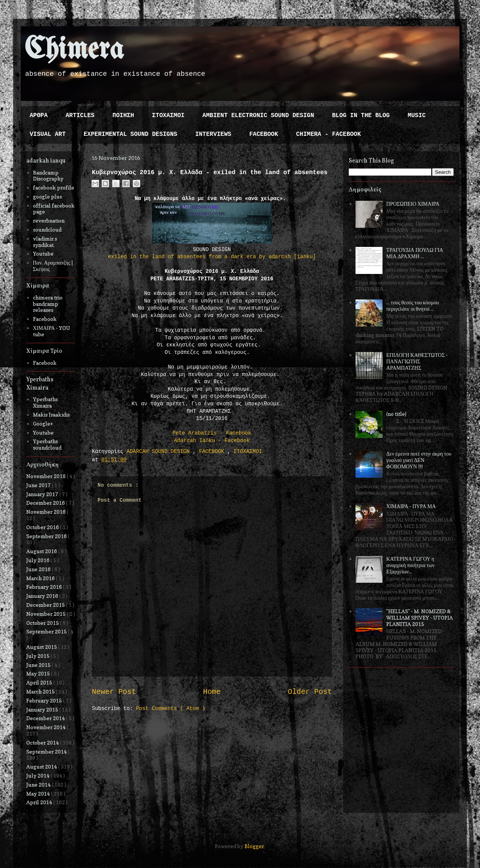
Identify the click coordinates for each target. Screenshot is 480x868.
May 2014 (39, 794)
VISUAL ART (48, 134)
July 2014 (38, 775)
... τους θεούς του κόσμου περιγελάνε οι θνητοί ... (412, 305)
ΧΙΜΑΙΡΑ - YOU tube (52, 331)
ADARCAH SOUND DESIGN (159, 451)
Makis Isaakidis (51, 414)
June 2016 (39, 569)
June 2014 (39, 785)
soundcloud (47, 229)
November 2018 (46, 476)
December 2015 (46, 605)
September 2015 (47, 631)
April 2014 (40, 802)
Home (212, 692)
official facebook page (54, 209)
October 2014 (43, 742)
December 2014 (46, 718)
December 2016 (46, 503)
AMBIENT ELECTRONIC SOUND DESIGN (258, 116)
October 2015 (43, 623)
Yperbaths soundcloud (47, 444)
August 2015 (42, 647)
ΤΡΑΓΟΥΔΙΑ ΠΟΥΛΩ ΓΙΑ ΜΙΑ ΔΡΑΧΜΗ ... (415, 253)
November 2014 (46, 727)
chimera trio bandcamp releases (48, 304)
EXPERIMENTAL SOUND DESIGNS (130, 134)
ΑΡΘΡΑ (39, 116)
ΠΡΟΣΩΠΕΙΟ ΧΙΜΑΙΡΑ (413, 204)
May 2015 (39, 673)
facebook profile (54, 187)
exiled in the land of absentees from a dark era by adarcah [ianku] (212, 257)
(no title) (396, 414)
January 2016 (43, 596)
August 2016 (42, 551)
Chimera (74, 50)
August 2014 (42, 766)
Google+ (43, 423)
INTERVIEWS (213, 134)
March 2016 (41, 578)
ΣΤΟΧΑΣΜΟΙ (168, 116)
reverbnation (49, 220)
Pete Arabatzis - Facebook (212, 433)
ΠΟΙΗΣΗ (123, 116)
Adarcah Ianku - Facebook (212, 441)
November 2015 (46, 614)
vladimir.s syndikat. (45, 242)
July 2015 (38, 656)
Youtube (43, 253)
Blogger (254, 846)
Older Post (310, 692)
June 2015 (39, 665)
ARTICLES (80, 116)
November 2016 (46, 512)
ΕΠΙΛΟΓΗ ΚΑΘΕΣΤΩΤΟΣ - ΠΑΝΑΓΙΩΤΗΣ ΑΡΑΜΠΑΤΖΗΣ (417, 361)
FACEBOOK (264, 134)
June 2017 (39, 485)
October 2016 (43, 527)
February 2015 (45, 700)
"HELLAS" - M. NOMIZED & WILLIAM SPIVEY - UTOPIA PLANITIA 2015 (420, 618)
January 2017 (43, 494)
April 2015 (40, 682)
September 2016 (47, 536)
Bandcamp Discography (48, 176)
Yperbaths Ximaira (45, 402)
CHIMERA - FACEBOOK (328, 134)
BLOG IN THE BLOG (361, 116)
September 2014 (47, 751)
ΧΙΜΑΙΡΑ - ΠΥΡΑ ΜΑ (411, 506)
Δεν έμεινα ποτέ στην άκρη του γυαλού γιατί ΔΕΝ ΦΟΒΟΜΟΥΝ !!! (419, 460)
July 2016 (38, 560)
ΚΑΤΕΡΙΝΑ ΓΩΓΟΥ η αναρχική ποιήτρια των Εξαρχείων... (410, 565)
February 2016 (45, 587)
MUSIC (417, 116)
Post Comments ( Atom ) (171, 709)
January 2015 (43, 709)
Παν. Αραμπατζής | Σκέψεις (53, 266)
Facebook (45, 319)
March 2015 (41, 691)
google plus (47, 196)
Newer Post (114, 692)
